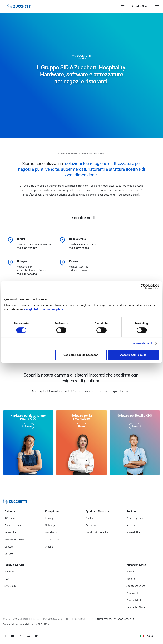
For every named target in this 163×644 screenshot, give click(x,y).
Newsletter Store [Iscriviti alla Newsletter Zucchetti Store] (136, 607)
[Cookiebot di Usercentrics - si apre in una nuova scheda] (143, 286)
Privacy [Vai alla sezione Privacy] (49, 518)
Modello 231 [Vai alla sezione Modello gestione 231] (52, 532)
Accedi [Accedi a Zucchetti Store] (130, 572)
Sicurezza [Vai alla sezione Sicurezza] (91, 525)
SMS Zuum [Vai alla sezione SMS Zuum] (10, 586)
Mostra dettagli (142, 343)
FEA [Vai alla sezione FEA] (7, 579)
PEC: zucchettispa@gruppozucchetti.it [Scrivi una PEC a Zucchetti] (113, 619)
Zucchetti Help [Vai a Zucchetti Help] (134, 600)
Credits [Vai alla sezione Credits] (49, 547)
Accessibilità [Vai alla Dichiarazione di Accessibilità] (133, 532)
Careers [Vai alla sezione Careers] (9, 554)
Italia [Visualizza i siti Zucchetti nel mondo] (149, 636)
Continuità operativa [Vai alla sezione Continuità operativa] (97, 532)
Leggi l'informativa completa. (44, 309)
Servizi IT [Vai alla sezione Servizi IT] (9, 572)
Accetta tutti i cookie (133, 355)
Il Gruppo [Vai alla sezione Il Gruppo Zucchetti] (10, 518)
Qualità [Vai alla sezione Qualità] (90, 518)
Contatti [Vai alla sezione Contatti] (9, 547)
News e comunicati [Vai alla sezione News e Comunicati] (15, 540)
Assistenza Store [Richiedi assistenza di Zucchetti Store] (136, 586)
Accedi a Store (140, 6)
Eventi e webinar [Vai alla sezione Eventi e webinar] (13, 525)
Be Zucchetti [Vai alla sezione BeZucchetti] (11, 532)
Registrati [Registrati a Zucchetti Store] (132, 579)
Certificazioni (52, 540)
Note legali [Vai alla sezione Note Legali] (51, 525)
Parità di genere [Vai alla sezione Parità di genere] (135, 518)
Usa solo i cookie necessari (81, 355)
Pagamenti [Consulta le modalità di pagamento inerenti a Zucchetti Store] (132, 593)
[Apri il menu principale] (157, 6)
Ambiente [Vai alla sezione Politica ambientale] (132, 525)
